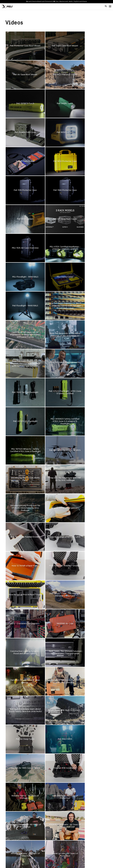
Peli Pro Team (63, 831)
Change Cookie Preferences (75, 862)
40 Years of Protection (13, 839)
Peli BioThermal (11, 850)
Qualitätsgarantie (38, 834)
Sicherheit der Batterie (40, 839)
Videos (61, 829)
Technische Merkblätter (40, 837)
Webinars (61, 837)
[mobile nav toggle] (110, 6)
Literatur (61, 834)
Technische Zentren (12, 837)
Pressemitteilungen (12, 834)
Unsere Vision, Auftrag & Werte (16, 829)
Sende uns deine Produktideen (42, 829)
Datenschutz (59, 862)
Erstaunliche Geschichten (67, 826)
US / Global (69, 859)
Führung (8, 844)
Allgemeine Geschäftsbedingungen (41, 862)
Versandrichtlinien (38, 850)
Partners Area (36, 831)
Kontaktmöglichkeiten (39, 826)
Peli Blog (61, 839)
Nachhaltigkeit (11, 842)
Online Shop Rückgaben (40, 842)
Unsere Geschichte (12, 826)
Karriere (8, 831)
